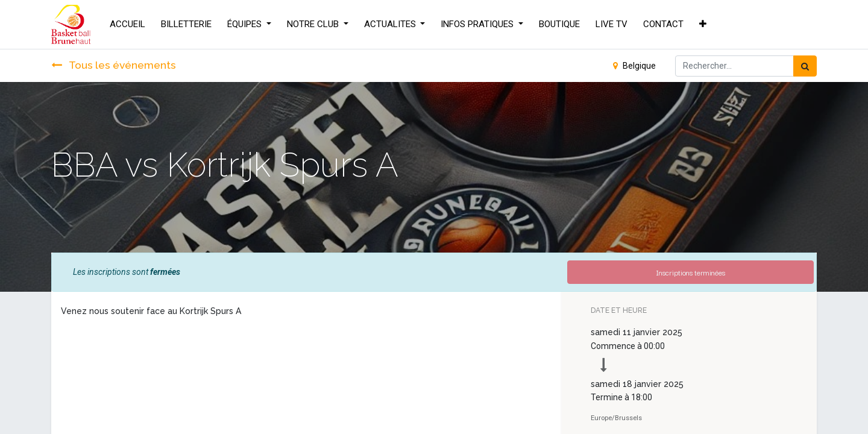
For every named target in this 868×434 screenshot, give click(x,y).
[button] (703, 24)
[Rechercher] (805, 66)
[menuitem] (127, 24)
